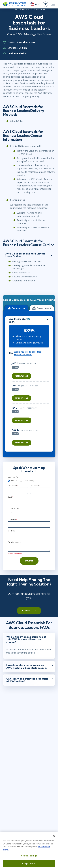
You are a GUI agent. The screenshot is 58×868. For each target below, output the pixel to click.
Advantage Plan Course (37, 34)
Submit (29, 561)
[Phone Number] (29, 513)
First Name (13, 485)
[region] (31, 404)
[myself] (9, 481)
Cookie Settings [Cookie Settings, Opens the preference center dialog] (29, 856)
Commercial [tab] (16, 308)
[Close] (54, 836)
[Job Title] (29, 536)
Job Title (11, 531)
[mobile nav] (53, 4)
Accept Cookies (29, 863)
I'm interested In (15, 542)
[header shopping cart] (45, 4)
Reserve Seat (22, 376)
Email (10, 497)
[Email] (29, 502)
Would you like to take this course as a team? (28, 353)
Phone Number (15, 508)
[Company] (29, 525)
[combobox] (11, 513)
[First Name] (18, 491)
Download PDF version (32, 9)
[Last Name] (40, 491)
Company (12, 519)
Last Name (35, 485)
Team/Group (29, 481)
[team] (21, 481)
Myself (14, 481)
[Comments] (29, 548)
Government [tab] (42, 308)
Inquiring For (13, 477)
